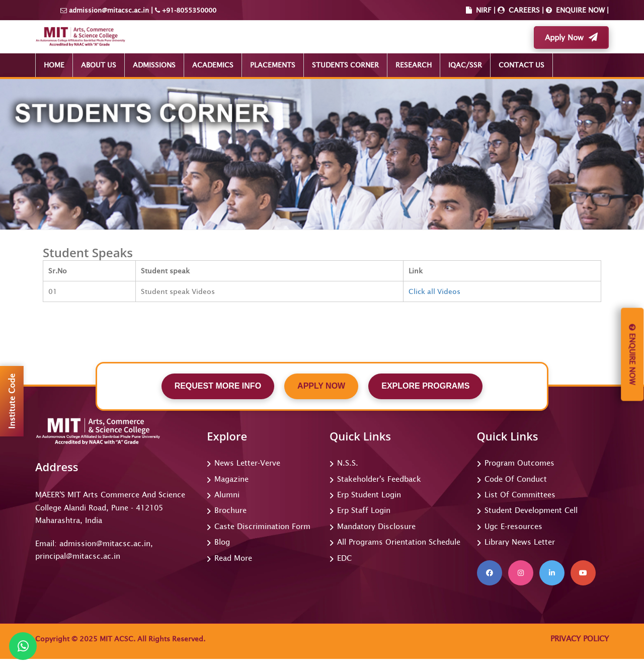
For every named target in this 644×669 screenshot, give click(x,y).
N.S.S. (348, 463)
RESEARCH (414, 65)
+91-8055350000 (188, 10)
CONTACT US (521, 65)
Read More (233, 558)
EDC (344, 558)
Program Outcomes (519, 463)
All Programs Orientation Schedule (399, 542)
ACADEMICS (213, 65)
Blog (222, 542)
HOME (54, 65)
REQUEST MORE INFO (218, 386)
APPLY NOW (321, 386)
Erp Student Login (369, 495)
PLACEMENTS (273, 65)
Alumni (227, 495)
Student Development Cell (531, 510)
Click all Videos (434, 291)
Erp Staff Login (364, 510)
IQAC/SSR (465, 65)
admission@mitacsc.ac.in (109, 10)
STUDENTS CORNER (345, 65)
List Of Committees (520, 495)
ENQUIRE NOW (579, 10)
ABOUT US (99, 65)
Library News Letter (520, 542)
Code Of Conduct (516, 479)
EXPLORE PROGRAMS (425, 386)
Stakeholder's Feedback (379, 479)
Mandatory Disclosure (376, 526)
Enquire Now (632, 355)
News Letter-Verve (247, 463)
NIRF (484, 10)
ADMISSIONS (154, 65)
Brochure (230, 510)
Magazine (231, 479)
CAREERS (523, 10)
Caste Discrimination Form (262, 526)
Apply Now (571, 37)
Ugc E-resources (513, 526)
